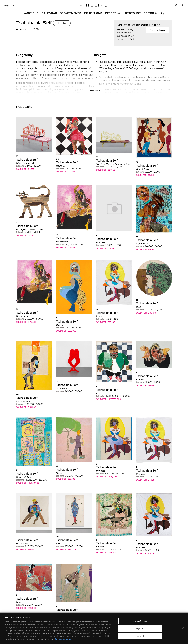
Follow (62, 23)
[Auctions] (31, 14)
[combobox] (9, 5)
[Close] (183, 628)
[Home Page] (94, 5)
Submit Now (157, 30)
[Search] (163, 14)
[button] (34, 146)
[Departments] (71, 14)
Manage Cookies (140, 621)
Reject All (140, 628)
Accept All (140, 636)
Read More (94, 90)
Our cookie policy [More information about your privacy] (63, 639)
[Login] (179, 5)
